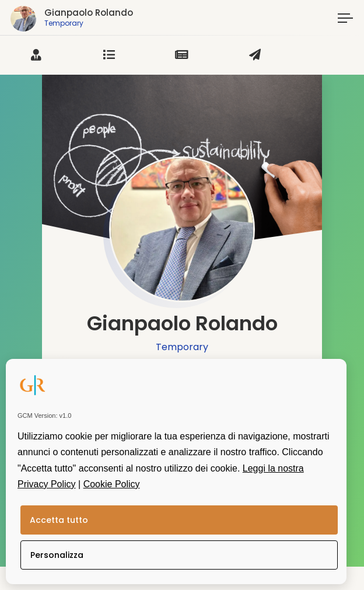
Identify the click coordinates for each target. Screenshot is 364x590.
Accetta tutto (59, 520)
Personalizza (57, 555)
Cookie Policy (112, 484)
